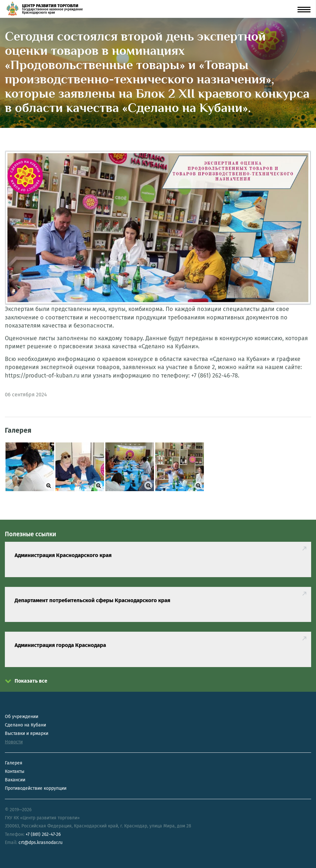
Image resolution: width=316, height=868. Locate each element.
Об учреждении (22, 717)
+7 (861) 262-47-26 (43, 834)
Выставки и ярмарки (27, 733)
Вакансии (15, 780)
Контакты (15, 771)
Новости (14, 742)
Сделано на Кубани (25, 725)
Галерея (14, 763)
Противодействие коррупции (36, 788)
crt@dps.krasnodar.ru (41, 843)
